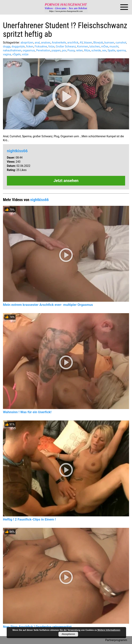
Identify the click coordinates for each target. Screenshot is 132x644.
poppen (56, 50)
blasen (88, 43)
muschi (114, 46)
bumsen (109, 43)
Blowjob (98, 43)
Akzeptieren (68, 634)
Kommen (83, 46)
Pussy (71, 50)
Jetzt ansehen (66, 181)
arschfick (73, 43)
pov (64, 50)
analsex (46, 43)
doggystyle (18, 46)
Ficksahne (41, 46)
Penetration (43, 50)
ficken (30, 46)
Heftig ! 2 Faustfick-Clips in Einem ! (29, 519)
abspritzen (27, 43)
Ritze (87, 50)
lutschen (95, 46)
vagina (7, 54)
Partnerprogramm (116, 640)
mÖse (105, 46)
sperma (121, 50)
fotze (51, 46)
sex (104, 50)
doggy (7, 46)
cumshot (121, 43)
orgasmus (29, 50)
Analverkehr (59, 43)
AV (81, 43)
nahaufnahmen (12, 50)
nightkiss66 (17, 151)
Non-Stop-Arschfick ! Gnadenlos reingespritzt (37, 627)
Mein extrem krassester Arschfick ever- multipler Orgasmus (48, 305)
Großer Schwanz (66, 46)
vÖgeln (16, 54)
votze (25, 54)
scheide (96, 50)
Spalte (111, 50)
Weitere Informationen (109, 630)
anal (37, 43)
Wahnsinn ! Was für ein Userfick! (27, 412)
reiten (79, 50)
